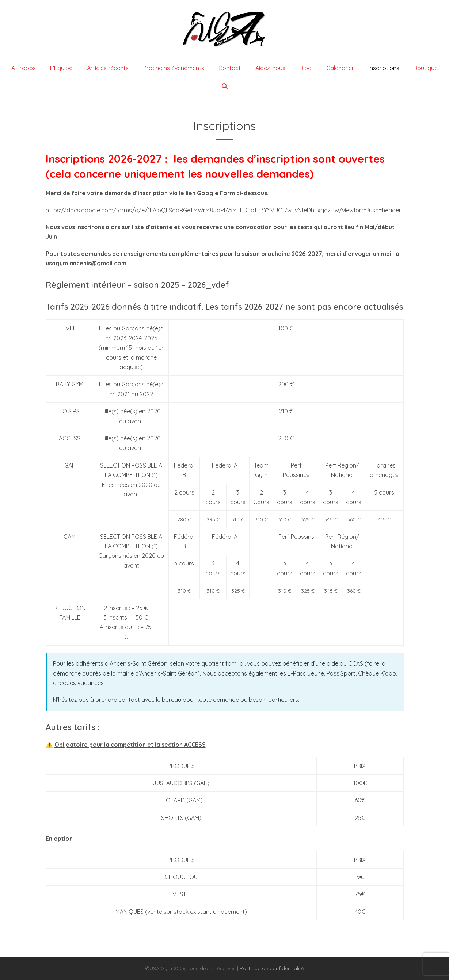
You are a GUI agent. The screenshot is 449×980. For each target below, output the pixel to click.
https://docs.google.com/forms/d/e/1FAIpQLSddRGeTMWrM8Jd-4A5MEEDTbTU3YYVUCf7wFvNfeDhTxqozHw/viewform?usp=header (223, 210)
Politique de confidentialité (272, 968)
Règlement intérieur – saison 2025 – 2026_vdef (137, 285)
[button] (225, 86)
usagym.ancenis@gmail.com (86, 263)
